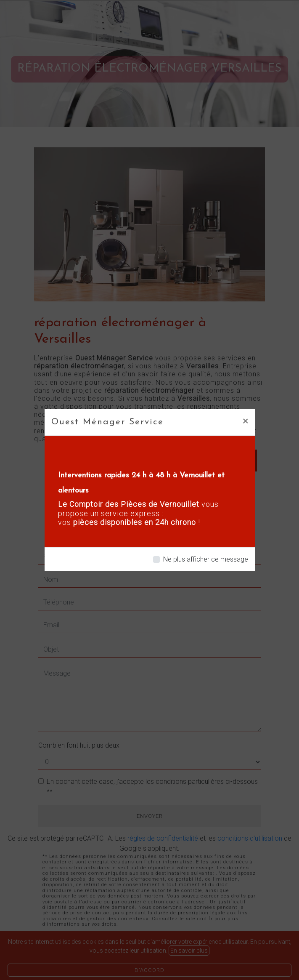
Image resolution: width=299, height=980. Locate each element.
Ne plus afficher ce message (206, 559)
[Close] (245, 421)
